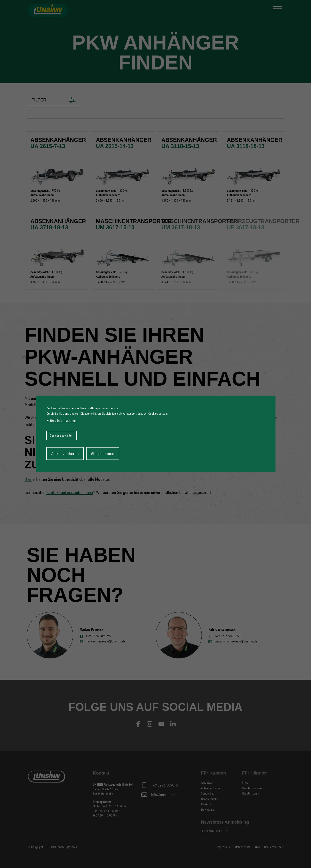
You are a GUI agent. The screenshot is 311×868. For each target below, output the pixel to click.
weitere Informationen (61, 420)
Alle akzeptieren (65, 453)
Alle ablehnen (103, 453)
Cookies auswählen (61, 435)
